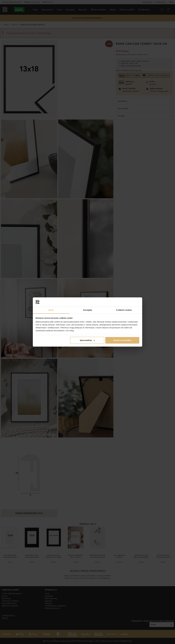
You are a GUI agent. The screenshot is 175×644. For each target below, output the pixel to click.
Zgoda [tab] (51, 310)
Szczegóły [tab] (87, 310)
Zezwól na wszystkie (122, 340)
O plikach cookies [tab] (124, 310)
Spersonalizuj (87, 340)
